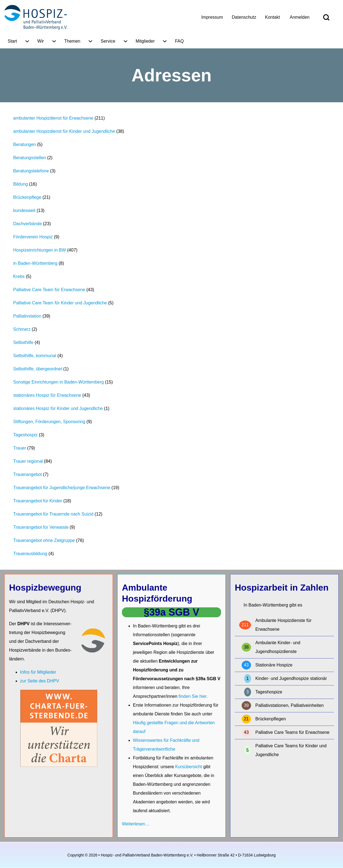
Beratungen (25, 144)
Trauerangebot (27, 474)
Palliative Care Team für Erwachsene (49, 290)
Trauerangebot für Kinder (38, 501)
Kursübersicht (189, 767)
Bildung (20, 184)
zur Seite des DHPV (40, 681)
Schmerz (22, 329)
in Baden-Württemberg (35, 263)
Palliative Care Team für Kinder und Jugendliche (60, 303)
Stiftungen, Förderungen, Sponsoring (49, 422)
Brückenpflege (27, 197)
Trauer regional (28, 461)
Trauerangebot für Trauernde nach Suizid (53, 514)
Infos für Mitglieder (38, 672)
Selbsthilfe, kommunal (35, 356)
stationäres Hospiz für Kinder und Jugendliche (58, 408)
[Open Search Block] (326, 17)
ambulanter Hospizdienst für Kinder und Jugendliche (64, 131)
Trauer (20, 448)
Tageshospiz (25, 435)
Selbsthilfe (23, 342)
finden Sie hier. (193, 696)
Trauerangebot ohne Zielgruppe (44, 540)
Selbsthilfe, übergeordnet (38, 369)
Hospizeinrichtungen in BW (40, 250)
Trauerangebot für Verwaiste (41, 527)
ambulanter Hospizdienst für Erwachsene (53, 118)
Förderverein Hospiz (33, 237)
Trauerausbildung (30, 554)
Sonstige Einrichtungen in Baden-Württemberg (58, 382)
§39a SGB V (171, 612)
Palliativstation (27, 316)
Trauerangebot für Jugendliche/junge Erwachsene (62, 488)
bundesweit (24, 210)
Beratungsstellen (30, 158)
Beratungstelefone (31, 171)
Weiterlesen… (136, 824)
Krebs (19, 276)
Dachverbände (27, 224)
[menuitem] (212, 17)
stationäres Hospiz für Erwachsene (47, 395)
